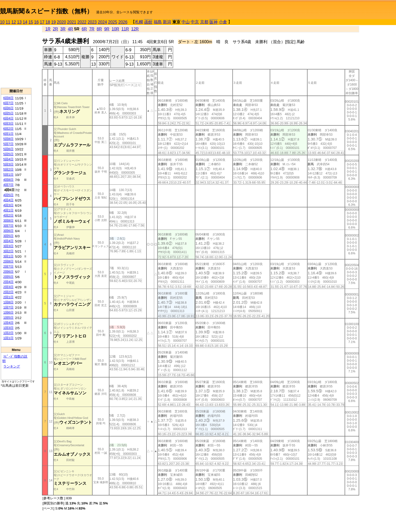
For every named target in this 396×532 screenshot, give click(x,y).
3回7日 (8, 226)
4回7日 (8, 185)
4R (70, 29)
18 (48, 22)
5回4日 (8, 159)
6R (84, 29)
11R (125, 29)
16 (37, 22)
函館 (148, 22)
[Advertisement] (16, 56)
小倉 (223, 22)
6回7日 (8, 103)
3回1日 (8, 256)
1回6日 (8, 312)
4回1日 (8, 210)
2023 (92, 22)
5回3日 (8, 164)
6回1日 (8, 134)
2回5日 (8, 277)
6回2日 (8, 129)
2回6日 (8, 272)
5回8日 (8, 139)
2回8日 (8, 261)
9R (107, 29)
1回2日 (8, 333)
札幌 (139, 22)
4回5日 (8, 195)
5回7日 (8, 144)
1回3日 (8, 328)
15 (31, 22)
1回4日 (8, 323)
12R (135, 29)
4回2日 (8, 215)
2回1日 (8, 297)
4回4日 (8, 200)
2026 (123, 22)
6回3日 (8, 123)
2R (55, 29)
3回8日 (8, 221)
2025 (113, 22)
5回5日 (8, 154)
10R (115, 29)
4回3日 (8, 205)
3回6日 (8, 231)
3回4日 (8, 241)
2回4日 (8, 282)
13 (19, 22)
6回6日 (8, 108)
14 (25, 22)
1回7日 (8, 307)
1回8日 (8, 302)
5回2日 (8, 169)
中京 (195, 22)
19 (53, 22)
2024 (103, 22)
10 (2, 22)
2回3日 (8, 287)
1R (48, 29)
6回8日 (8, 98)
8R (99, 29)
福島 (158, 22)
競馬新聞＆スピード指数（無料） (46, 11)
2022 (82, 22)
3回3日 (8, 246)
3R (63, 29)
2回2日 (8, 292)
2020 (62, 22)
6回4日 (8, 118)
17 (42, 22)
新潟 (167, 22)
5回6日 (8, 149)
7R (92, 29)
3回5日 (8, 236)
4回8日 (8, 180)
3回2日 (8, 251)
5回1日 (8, 175)
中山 (186, 22)
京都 (204, 22)
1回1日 (8, 338)
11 (8, 22)
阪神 (213, 22)
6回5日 (8, 113)
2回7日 (8, 267)
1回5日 (8, 318)
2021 (72, 22)
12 (14, 22)
